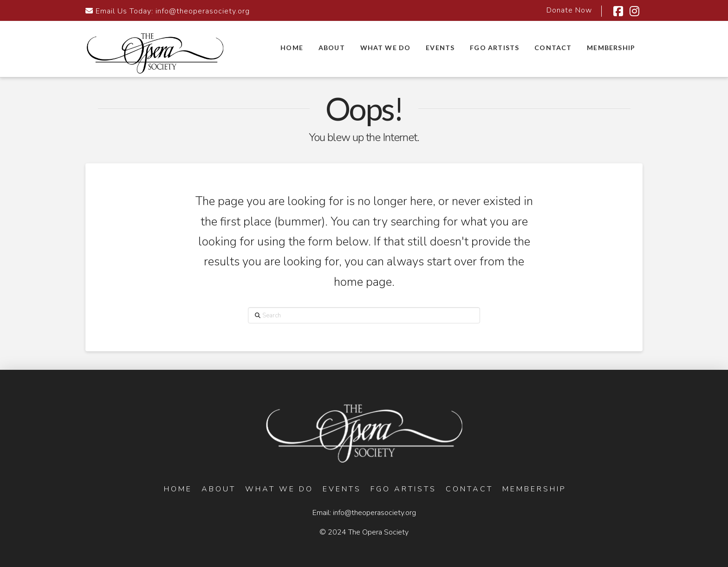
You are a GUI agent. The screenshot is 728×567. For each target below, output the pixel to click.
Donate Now (569, 10)
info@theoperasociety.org (203, 11)
